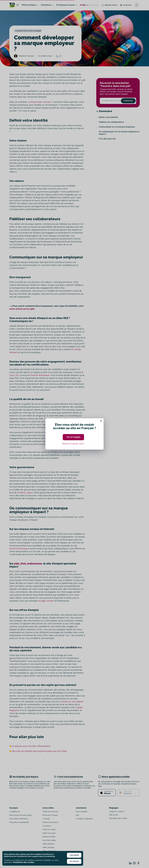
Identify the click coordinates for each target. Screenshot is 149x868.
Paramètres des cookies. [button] (24, 862)
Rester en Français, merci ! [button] (73, 444)
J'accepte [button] (74, 855)
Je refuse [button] (74, 861)
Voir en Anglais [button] (73, 437)
